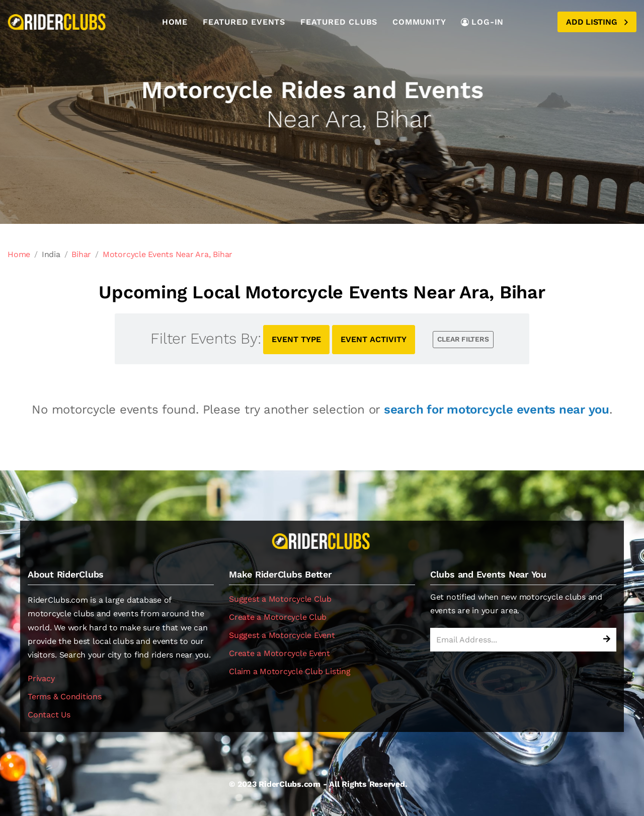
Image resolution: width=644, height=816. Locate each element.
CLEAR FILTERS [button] (463, 339)
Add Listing (597, 22)
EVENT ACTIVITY (374, 339)
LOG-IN (482, 22)
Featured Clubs (339, 22)
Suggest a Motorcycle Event (282, 635)
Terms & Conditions (65, 697)
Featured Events (244, 22)
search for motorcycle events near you (497, 410)
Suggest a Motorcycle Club (280, 599)
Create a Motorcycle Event (279, 653)
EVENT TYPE (296, 339)
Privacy (41, 678)
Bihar (81, 254)
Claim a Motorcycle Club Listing (290, 671)
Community (419, 22)
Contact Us (49, 715)
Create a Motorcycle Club (278, 617)
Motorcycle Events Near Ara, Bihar (168, 254)
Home (175, 22)
